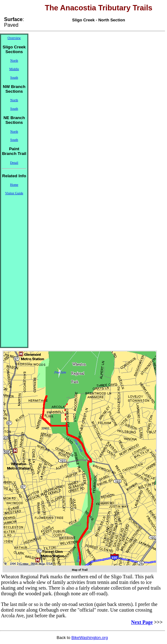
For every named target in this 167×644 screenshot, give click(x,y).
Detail (14, 163)
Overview (14, 38)
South (14, 77)
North (14, 61)
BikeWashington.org (90, 638)
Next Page (142, 622)
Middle (14, 69)
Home (14, 185)
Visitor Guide (14, 193)
